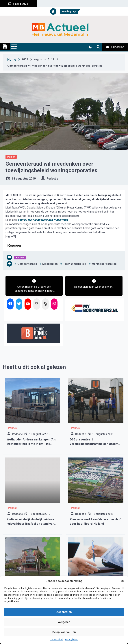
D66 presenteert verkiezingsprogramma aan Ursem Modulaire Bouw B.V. (94, 444)
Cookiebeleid (56, 640)
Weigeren (64, 622)
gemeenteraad (27, 264)
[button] (123, 581)
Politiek (11, 157)
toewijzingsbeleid (75, 264)
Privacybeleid (72, 640)
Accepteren (64, 612)
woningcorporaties (104, 264)
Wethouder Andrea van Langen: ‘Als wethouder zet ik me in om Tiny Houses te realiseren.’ (31, 444)
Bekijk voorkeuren (64, 632)
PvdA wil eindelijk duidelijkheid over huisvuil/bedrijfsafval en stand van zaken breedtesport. (31, 524)
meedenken (50, 264)
